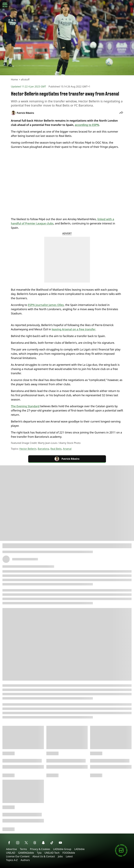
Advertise (11, 849)
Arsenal (67, 449)
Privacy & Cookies (40, 849)
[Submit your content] (121, 856)
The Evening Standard (25, 406)
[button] (121, 113)
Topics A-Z (12, 860)
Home (14, 79)
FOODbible (69, 853)
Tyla (39, 853)
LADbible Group (62, 849)
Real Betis (56, 449)
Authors (25, 860)
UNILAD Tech (52, 853)
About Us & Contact (44, 856)
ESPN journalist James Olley (46, 305)
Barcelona (43, 449)
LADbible (79, 849)
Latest (69, 856)
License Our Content (18, 856)
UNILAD (11, 853)
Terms (23, 849)
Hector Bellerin (28, 449)
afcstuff (25, 79)
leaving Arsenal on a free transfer (73, 329)
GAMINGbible (26, 853)
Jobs (60, 856)
